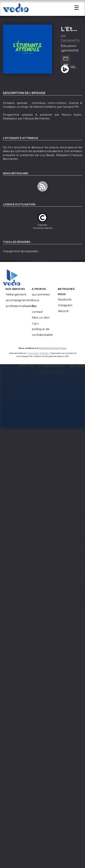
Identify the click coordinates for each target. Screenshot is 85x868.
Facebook (65, 304)
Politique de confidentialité (42, 336)
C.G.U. (36, 327)
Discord (63, 315)
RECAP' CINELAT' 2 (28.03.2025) (75, 71)
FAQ (34, 310)
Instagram (65, 309)
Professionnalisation (20, 310)
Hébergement (16, 298)
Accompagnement (19, 304)
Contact (38, 316)
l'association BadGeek (38, 357)
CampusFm (70, 44)
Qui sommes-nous (41, 301)
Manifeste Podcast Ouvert (53, 352)
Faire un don (41, 322)
